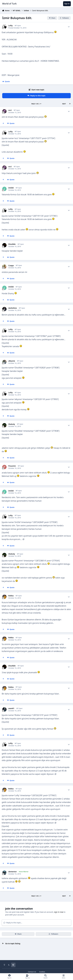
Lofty (10, 26)
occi (10, 110)
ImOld (11, 188)
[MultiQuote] (3, 123)
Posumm (12, 466)
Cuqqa (11, 266)
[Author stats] (69, 27)
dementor (13, 872)
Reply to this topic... (13, 923)
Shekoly (12, 424)
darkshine (13, 308)
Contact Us (32, 972)
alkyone (12, 361)
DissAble (12, 244)
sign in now (59, 912)
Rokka (11, 596)
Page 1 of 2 (36, 104)
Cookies (42, 972)
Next (64, 104)
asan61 (11, 708)
